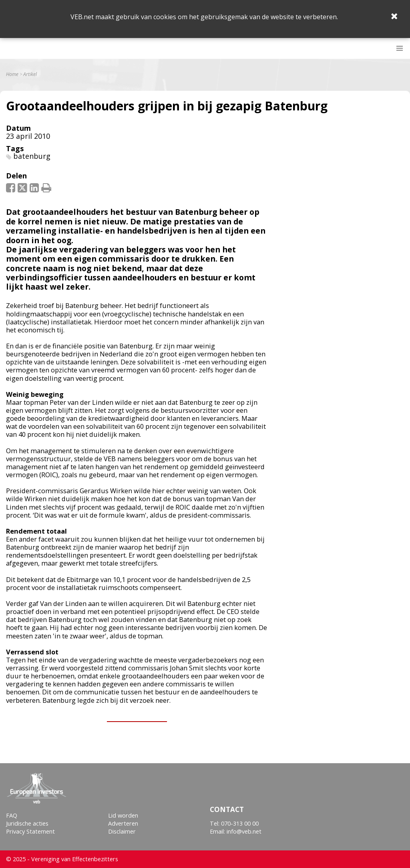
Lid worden (123, 815)
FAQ (12, 815)
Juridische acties (27, 823)
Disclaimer (122, 831)
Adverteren (123, 823)
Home (12, 74)
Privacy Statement (30, 831)
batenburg (32, 156)
